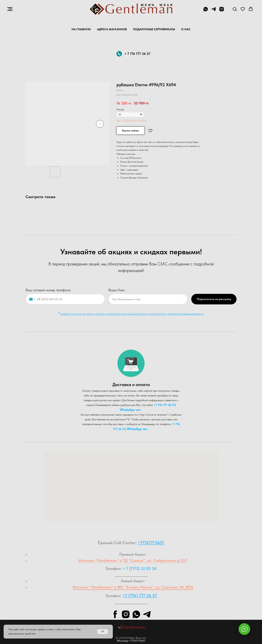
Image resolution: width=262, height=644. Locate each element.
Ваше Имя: (117, 290)
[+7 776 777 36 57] (206, 11)
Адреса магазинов (112, 29)
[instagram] (222, 11)
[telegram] (214, 11)
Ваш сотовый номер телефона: (48, 290)
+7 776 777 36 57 (164, 405)
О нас (186, 29)
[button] (235, 9)
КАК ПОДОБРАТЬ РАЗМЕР (131, 121)
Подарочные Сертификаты (154, 29)
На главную (81, 29)
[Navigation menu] (10, 9)
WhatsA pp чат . (131, 410)
